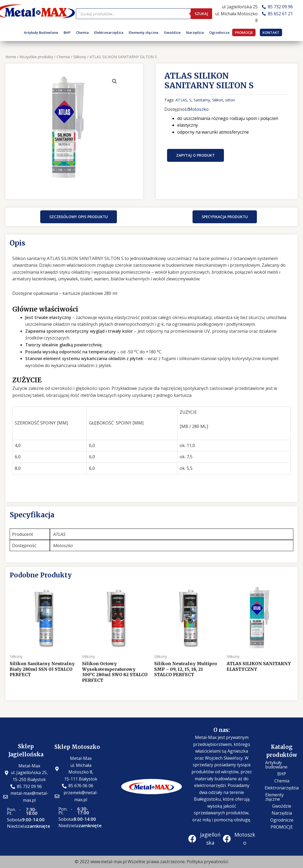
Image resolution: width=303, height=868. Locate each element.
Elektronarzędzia (109, 32)
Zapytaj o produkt (195, 155)
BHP (67, 32)
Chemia (82, 32)
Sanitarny (202, 100)
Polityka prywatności (207, 862)
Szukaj (201, 14)
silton (230, 100)
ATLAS (181, 100)
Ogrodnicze (219, 32)
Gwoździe (172, 32)
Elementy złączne (144, 32)
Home (11, 57)
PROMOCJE (244, 32)
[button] (79, 217)
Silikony (80, 57)
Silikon (218, 100)
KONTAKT (271, 32)
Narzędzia (195, 32)
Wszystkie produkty (36, 57)
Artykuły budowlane (276, 765)
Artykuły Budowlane (41, 32)
